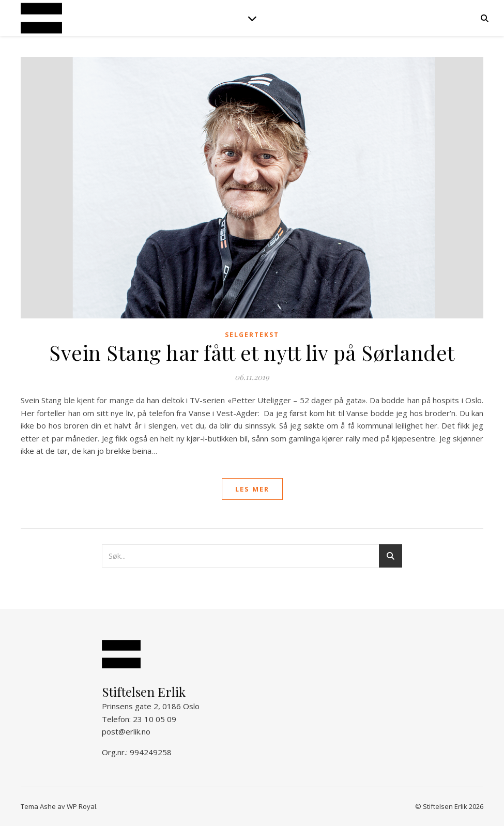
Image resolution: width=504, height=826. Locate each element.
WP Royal (81, 806)
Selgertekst (252, 335)
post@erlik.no (126, 731)
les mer (252, 489)
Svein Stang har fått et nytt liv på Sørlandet (252, 352)
